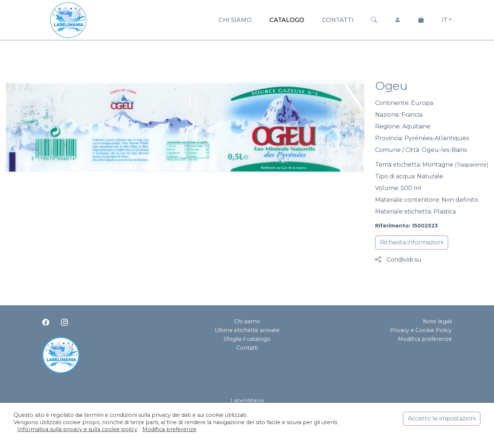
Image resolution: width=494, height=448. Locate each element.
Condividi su (398, 260)
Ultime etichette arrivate (247, 330)
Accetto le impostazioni (442, 418)
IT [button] (444, 20)
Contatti (247, 348)
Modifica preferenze (425, 339)
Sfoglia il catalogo (247, 339)
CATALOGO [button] (287, 20)
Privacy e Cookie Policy (421, 330)
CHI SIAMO (235, 20)
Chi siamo (247, 321)
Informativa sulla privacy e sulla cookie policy (77, 429)
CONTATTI (338, 20)
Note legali (437, 321)
